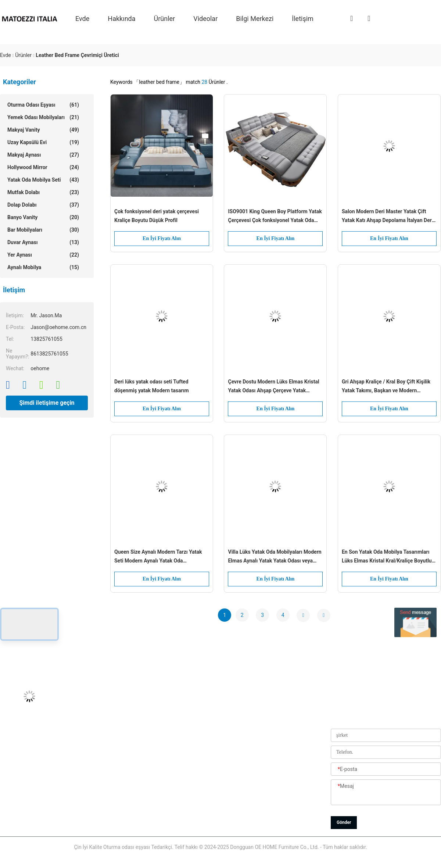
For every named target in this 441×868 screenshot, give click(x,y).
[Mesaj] (386, 793)
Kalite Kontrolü (182, 772)
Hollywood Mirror (43, 167)
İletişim (303, 18)
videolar (205, 18)
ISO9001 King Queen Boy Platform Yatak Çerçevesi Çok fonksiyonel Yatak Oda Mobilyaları (275, 217)
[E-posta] (386, 769)
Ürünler (165, 18)
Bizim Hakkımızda (186, 722)
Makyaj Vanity (43, 130)
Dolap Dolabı (43, 205)
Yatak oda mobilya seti (43, 180)
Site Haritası (179, 805)
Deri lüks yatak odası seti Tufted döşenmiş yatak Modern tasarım (152, 386)
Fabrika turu (179, 756)
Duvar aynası (43, 242)
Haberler (175, 789)
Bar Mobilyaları (43, 230)
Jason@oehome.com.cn (28, 739)
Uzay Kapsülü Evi (43, 142)
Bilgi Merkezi (255, 18)
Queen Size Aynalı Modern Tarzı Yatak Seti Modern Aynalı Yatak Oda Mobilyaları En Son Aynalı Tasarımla (158, 557)
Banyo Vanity (43, 217)
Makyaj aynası (43, 155)
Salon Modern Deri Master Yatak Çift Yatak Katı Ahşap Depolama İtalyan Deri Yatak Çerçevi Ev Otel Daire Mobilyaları (388, 217)
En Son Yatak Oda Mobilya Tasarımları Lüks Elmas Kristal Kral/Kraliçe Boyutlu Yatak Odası (387, 557)
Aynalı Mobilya (43, 267)
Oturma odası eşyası (43, 105)
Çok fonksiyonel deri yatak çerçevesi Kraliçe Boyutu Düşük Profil (157, 216)
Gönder (344, 822)
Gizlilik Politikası (184, 822)
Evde (82, 18)
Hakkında (121, 18)
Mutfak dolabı (43, 192)
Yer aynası (43, 255)
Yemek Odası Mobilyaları (43, 117)
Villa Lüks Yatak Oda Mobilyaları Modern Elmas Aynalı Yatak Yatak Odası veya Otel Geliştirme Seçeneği (275, 557)
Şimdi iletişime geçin (47, 403)
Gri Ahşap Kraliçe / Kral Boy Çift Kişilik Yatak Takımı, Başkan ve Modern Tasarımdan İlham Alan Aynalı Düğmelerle (386, 387)
